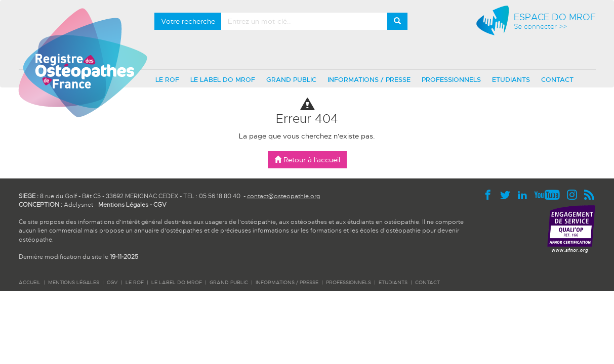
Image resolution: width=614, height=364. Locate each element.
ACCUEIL (30, 282)
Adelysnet (78, 205)
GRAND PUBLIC (291, 80)
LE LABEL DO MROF (223, 80)
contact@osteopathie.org (283, 196)
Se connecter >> (540, 27)
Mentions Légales (123, 205)
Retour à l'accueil (307, 160)
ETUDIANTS (511, 80)
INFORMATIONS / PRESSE (369, 80)
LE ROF (167, 80)
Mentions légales (74, 282)
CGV (160, 205)
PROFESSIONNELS (451, 80)
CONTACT (557, 80)
